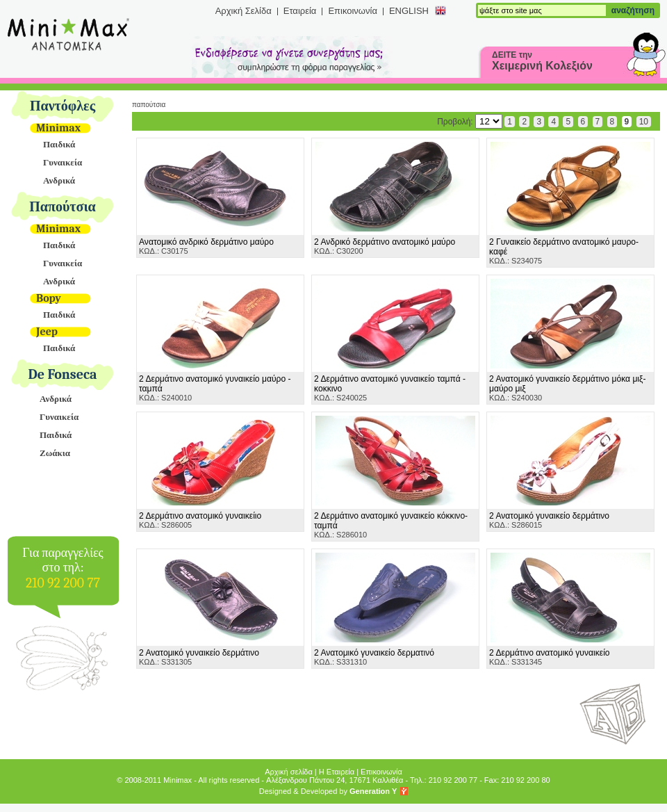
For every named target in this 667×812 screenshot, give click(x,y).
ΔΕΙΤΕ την (542, 61)
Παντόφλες (63, 106)
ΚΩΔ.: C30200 (385, 246)
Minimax (58, 128)
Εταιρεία (300, 11)
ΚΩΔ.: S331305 (199, 657)
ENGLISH (409, 11)
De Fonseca (63, 374)
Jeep (47, 332)
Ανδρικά (59, 180)
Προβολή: (470, 122)
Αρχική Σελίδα (244, 11)
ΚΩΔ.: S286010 (391, 525)
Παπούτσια (63, 207)
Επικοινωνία (353, 11)
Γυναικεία (63, 162)
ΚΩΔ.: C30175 (206, 246)
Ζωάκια (55, 453)
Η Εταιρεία (337, 772)
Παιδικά (59, 144)
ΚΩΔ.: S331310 (374, 657)
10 (644, 122)
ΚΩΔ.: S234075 (564, 251)
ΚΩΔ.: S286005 (200, 520)
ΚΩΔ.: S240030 (567, 388)
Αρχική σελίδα (289, 772)
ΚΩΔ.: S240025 (390, 388)
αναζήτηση (633, 10)
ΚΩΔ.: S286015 (549, 520)
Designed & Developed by (328, 791)
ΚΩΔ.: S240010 (215, 388)
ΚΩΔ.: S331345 (550, 657)
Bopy (49, 298)
